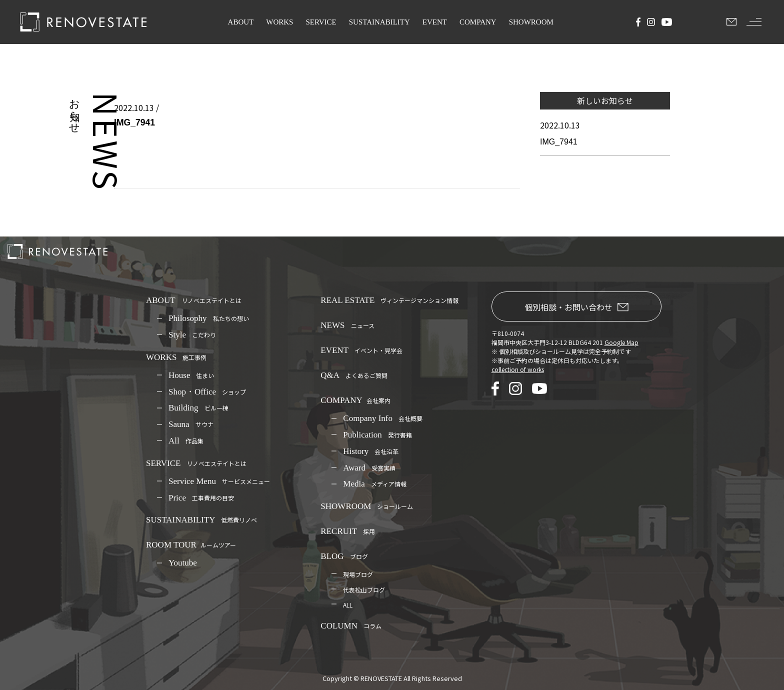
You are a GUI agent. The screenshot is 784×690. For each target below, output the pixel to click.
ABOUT (241, 22)
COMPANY (478, 22)
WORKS (279, 22)
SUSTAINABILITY (379, 22)
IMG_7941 (559, 142)
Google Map (621, 342)
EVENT (435, 22)
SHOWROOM (531, 22)
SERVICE (321, 22)
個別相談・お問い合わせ (576, 307)
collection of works (518, 369)
